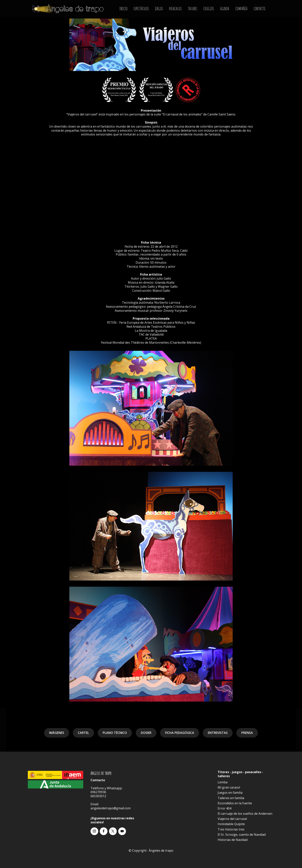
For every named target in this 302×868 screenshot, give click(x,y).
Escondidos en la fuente (235, 803)
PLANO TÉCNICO (115, 733)
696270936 (98, 792)
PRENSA (247, 733)
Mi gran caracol (229, 787)
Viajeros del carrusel (232, 819)
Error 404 (224, 808)
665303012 (98, 796)
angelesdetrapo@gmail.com (111, 808)
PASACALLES (175, 8)
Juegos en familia (230, 793)
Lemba (223, 782)
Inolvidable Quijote (231, 824)
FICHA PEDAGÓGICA (180, 733)
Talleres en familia (231, 798)
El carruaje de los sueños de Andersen (245, 814)
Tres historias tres (231, 829)
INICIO (123, 8)
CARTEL (83, 733)
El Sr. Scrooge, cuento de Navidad (242, 835)
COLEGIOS (209, 8)
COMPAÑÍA (241, 8)
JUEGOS (159, 8)
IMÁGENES (57, 733)
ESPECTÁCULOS (141, 8)
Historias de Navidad (233, 840)
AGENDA (225, 8)
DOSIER (146, 733)
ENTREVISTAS (218, 733)
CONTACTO (259, 8)
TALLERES (193, 8)
